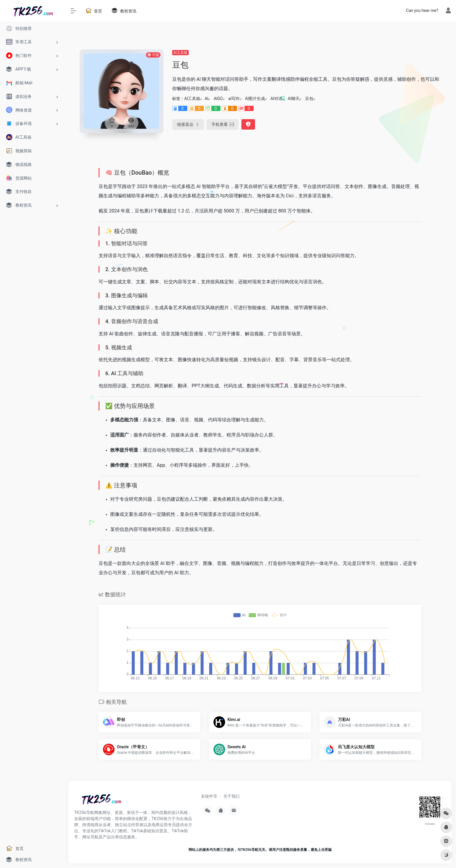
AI (206, 99)
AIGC (218, 99)
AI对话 (276, 99)
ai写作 (234, 99)
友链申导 (209, 796)
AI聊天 (294, 99)
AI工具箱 (180, 53)
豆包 (309, 99)
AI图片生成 (255, 99)
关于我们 (231, 796)
